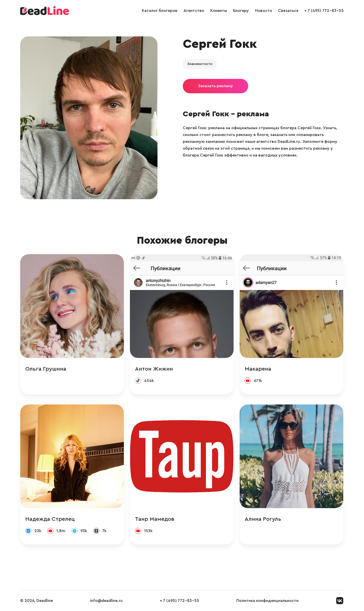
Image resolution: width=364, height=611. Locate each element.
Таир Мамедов (155, 519)
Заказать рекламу (215, 86)
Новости (264, 11)
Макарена (258, 369)
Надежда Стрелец (50, 519)
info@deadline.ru (106, 601)
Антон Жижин (154, 369)
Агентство (194, 11)
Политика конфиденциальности (267, 601)
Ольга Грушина (46, 369)
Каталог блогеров (160, 11)
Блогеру (241, 11)
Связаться (288, 11)
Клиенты (219, 11)
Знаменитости (200, 64)
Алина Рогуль (263, 519)
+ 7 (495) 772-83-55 (324, 11)
